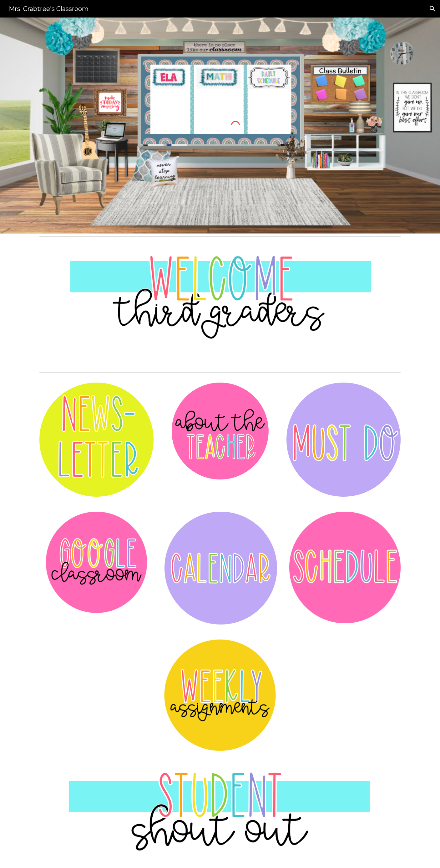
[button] (432, 9)
